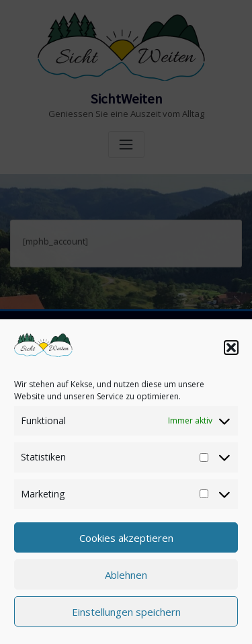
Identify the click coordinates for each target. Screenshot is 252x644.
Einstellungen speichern (126, 612)
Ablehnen (126, 575)
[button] (231, 348)
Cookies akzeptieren (126, 538)
